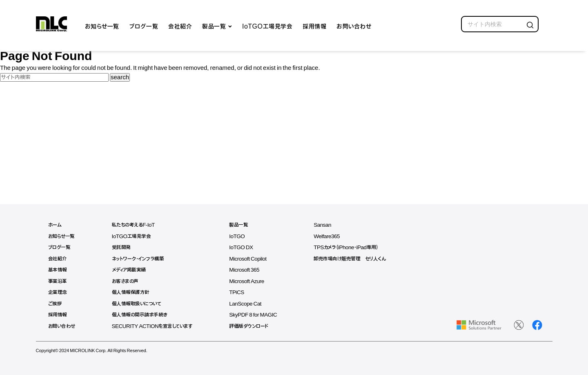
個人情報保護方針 (132, 292)
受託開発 (122, 247)
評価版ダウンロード (254, 326)
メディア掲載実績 (131, 270)
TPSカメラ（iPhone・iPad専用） (353, 247)
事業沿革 (58, 281)
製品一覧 (214, 26)
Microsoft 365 (250, 270)
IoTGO (242, 236)
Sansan (329, 225)
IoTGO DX (246, 247)
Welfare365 (334, 236)
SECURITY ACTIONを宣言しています (155, 326)
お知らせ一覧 (102, 26)
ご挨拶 (55, 304)
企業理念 (58, 292)
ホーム (55, 225)
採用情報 (314, 26)
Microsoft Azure (252, 281)
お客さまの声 (127, 281)
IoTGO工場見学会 (267, 26)
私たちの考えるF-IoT (135, 225)
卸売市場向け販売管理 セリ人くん (357, 259)
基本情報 (58, 270)
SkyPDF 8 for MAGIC (259, 315)
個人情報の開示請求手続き (141, 315)
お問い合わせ (354, 26)
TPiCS (242, 292)
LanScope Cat (251, 304)
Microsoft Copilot (253, 259)
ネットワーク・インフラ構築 (140, 259)
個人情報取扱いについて (139, 304)
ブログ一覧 (144, 26)
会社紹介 (180, 26)
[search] (500, 24)
